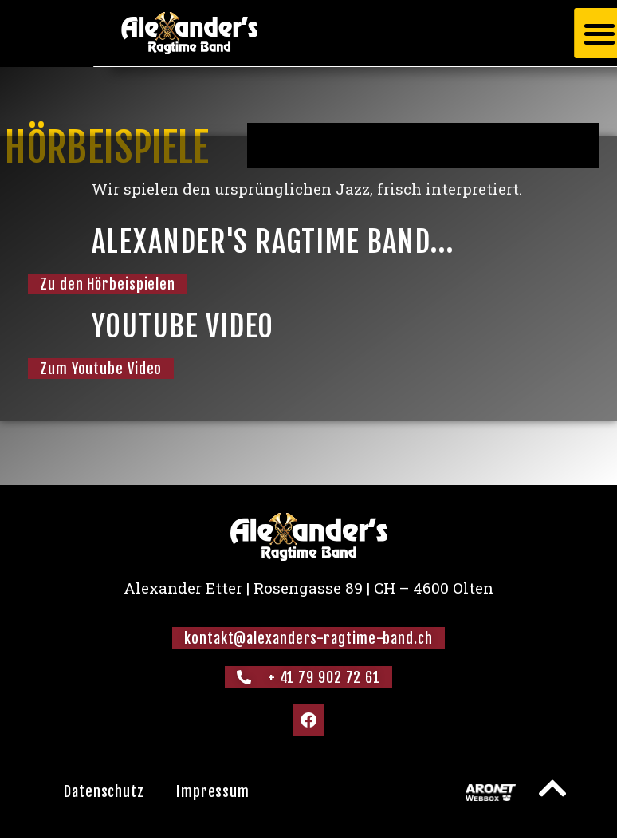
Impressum (213, 791)
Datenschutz (104, 791)
